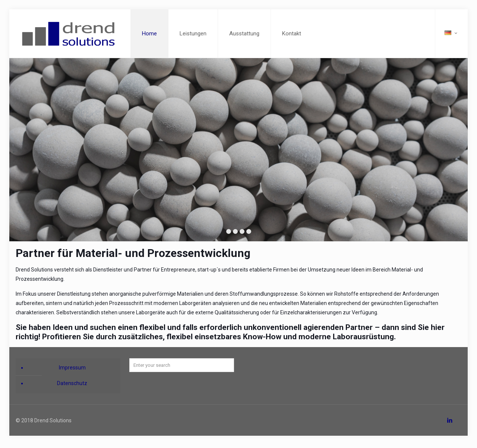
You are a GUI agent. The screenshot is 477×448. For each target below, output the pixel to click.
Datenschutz (72, 383)
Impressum (72, 368)
